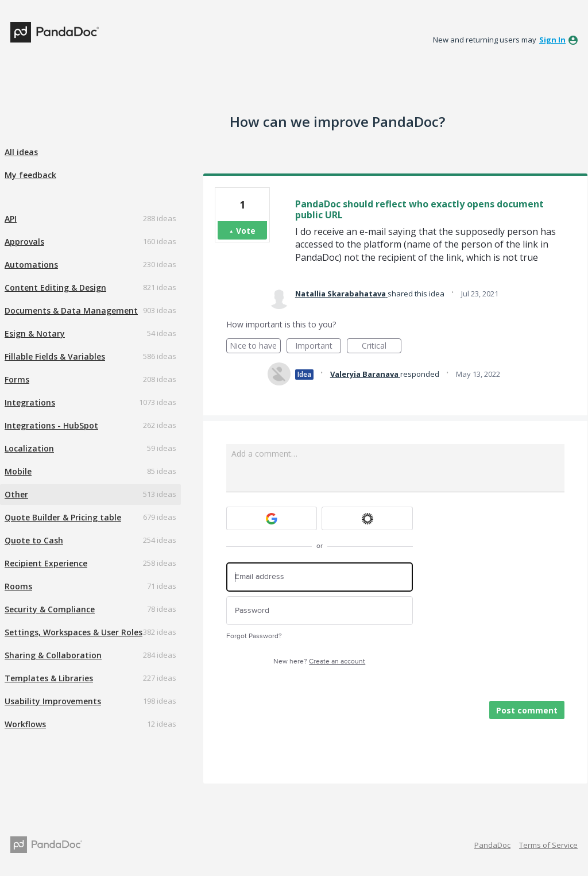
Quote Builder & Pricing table (63, 517)
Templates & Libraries (49, 678)
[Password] (320, 611)
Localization (29, 448)
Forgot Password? (254, 636)
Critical (382, 347)
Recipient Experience (46, 563)
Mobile (18, 471)
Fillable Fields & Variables (55, 356)
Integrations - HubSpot (51, 425)
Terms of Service (548, 845)
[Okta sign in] (367, 518)
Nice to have (255, 347)
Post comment (527, 710)
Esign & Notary (35, 333)
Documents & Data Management (71, 310)
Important (318, 347)
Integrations (30, 402)
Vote (246, 231)
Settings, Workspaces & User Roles (73, 632)
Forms (17, 379)
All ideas (21, 152)
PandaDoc (492, 845)
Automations (31, 265)
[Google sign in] (272, 518)
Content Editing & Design (55, 288)
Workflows (25, 724)
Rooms (18, 586)
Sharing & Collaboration (53, 655)
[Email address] (320, 577)
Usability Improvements (53, 701)
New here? (319, 661)
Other (16, 494)
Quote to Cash (34, 540)
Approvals (24, 242)
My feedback (30, 175)
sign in (552, 40)
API (11, 219)
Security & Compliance (50, 609)
